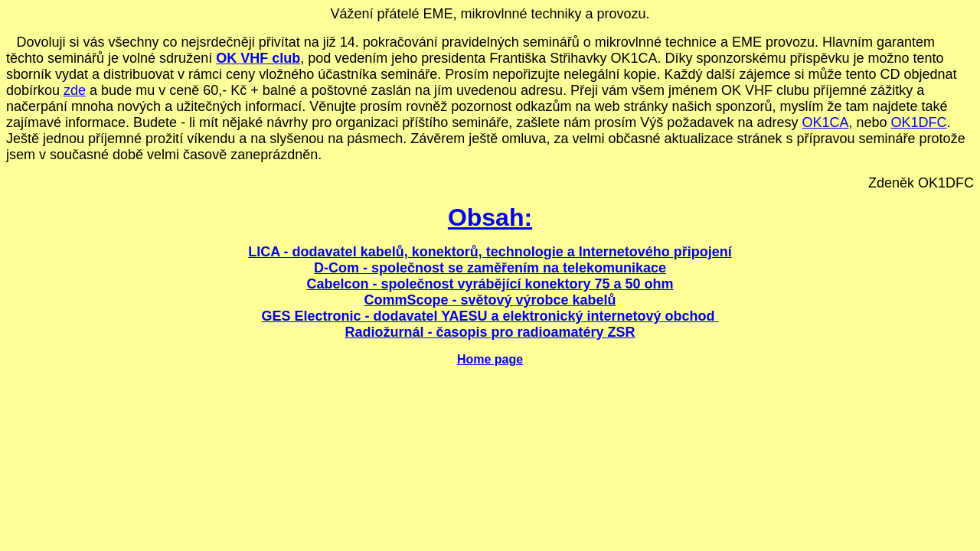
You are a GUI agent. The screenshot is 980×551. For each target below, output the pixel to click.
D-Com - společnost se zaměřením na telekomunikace (490, 268)
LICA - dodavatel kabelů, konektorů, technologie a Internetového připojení (490, 252)
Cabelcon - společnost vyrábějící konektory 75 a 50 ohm (490, 284)
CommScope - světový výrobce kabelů (490, 300)
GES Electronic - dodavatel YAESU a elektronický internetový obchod (488, 316)
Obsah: (490, 217)
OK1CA (825, 122)
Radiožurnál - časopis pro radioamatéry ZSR (490, 332)
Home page (490, 359)
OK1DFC (919, 122)
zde (75, 90)
